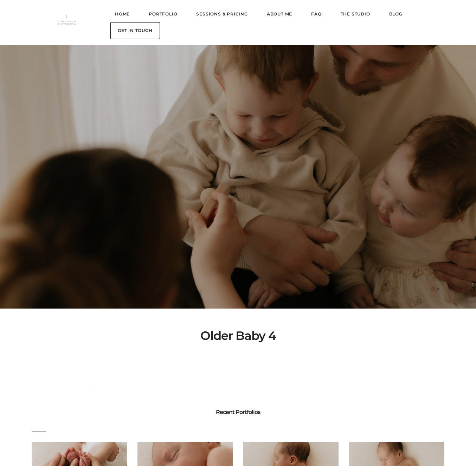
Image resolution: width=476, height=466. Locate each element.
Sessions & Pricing (222, 14)
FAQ (316, 14)
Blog (396, 14)
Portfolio (163, 14)
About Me (279, 14)
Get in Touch (135, 30)
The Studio (355, 14)
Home (122, 14)
